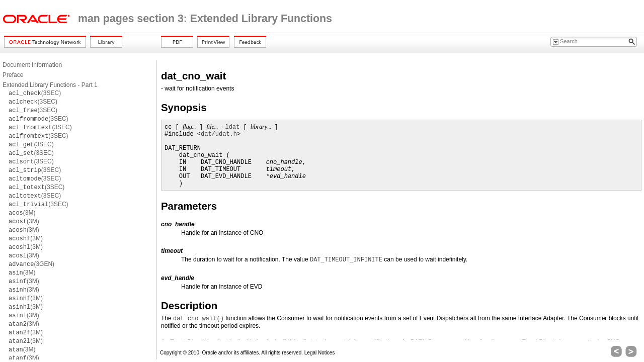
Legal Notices (320, 353)
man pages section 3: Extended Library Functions (205, 19)
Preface (13, 75)
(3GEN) (31, 264)
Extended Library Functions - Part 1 (50, 85)
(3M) (22, 213)
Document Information (32, 65)
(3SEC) (35, 93)
